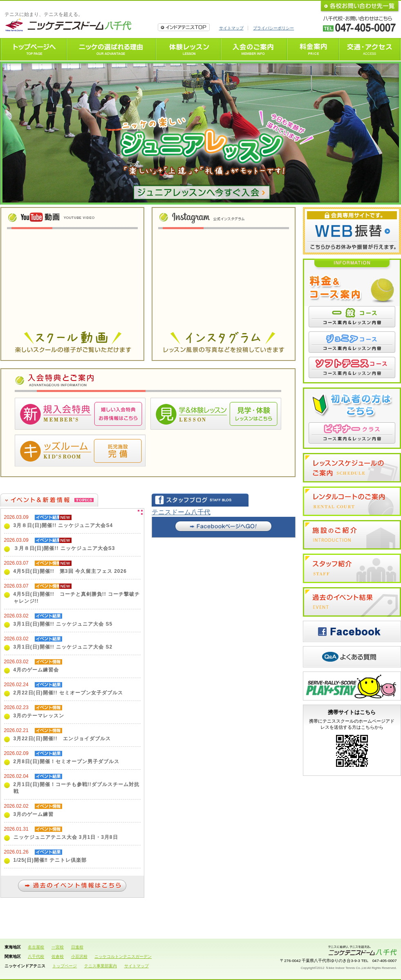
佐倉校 (58, 956)
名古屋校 (36, 947)
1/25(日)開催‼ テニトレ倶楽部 (50, 860)
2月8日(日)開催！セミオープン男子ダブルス (66, 761)
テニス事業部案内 (101, 966)
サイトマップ (231, 28)
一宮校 (58, 947)
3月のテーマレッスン (39, 716)
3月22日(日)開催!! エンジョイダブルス (62, 739)
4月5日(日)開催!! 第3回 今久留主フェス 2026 (70, 571)
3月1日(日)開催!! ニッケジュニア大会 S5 (63, 624)
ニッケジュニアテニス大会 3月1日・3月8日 (66, 837)
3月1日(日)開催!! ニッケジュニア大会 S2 (63, 647)
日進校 (77, 947)
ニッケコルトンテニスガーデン (123, 956)
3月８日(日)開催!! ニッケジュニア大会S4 (63, 525)
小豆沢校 (79, 956)
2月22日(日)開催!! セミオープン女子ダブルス (68, 693)
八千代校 (36, 956)
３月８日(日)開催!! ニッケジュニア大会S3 (64, 548)
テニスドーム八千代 (181, 512)
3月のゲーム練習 (34, 814)
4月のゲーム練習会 (36, 670)
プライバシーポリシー (273, 28)
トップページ (65, 966)
